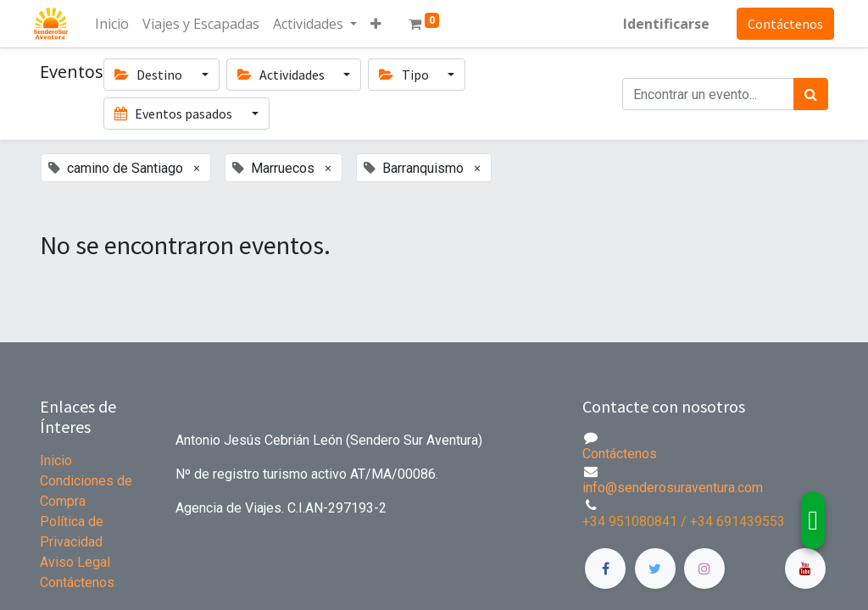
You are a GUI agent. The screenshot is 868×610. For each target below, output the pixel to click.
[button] (382, 24)
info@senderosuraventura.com (673, 488)
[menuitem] (118, 24)
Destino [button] (150, 75)
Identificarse (660, 24)
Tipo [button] (405, 75)
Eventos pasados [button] (175, 114)
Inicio (56, 460)
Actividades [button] (282, 75)
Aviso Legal (75, 562)
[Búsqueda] (811, 94)
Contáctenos (779, 24)
